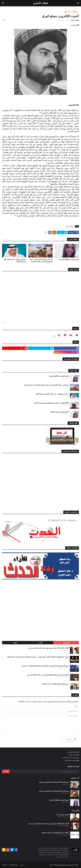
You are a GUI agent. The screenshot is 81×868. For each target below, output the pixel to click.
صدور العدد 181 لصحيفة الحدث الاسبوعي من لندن (54, 782)
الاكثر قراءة (66, 643)
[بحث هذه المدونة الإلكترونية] (44, 771)
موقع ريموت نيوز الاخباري (72, 760)
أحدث (76, 322)
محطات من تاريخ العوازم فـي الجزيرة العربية (55, 833)
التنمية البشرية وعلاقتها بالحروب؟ (69, 259)
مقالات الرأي (71, 12)
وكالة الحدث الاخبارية (73, 752)
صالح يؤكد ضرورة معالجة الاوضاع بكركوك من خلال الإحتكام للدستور (48, 675)
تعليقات (15, 643)
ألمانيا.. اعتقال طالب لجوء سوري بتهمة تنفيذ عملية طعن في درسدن (48, 648)
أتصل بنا (4, 865)
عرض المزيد (6, 239)
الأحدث (40, 643)
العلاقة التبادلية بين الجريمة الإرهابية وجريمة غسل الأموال (51, 403)
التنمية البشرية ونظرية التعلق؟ (59, 412)
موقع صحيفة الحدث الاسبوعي (71, 758)
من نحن (22, 865)
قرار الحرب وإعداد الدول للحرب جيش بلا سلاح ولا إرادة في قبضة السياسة (41, 260)
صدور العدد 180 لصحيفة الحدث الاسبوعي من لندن (54, 791)
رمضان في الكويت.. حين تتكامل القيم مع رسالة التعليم (15, 260)
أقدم (4, 322)
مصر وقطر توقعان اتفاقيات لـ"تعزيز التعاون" (55, 684)
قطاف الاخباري (40, 3)
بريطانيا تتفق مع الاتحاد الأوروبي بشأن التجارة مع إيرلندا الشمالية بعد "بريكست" (45, 666)
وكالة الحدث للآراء (74, 755)
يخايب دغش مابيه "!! (63, 815)
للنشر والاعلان (13, 865)
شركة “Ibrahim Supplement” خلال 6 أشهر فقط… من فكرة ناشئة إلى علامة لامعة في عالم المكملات (38, 657)
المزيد (54, 336)
